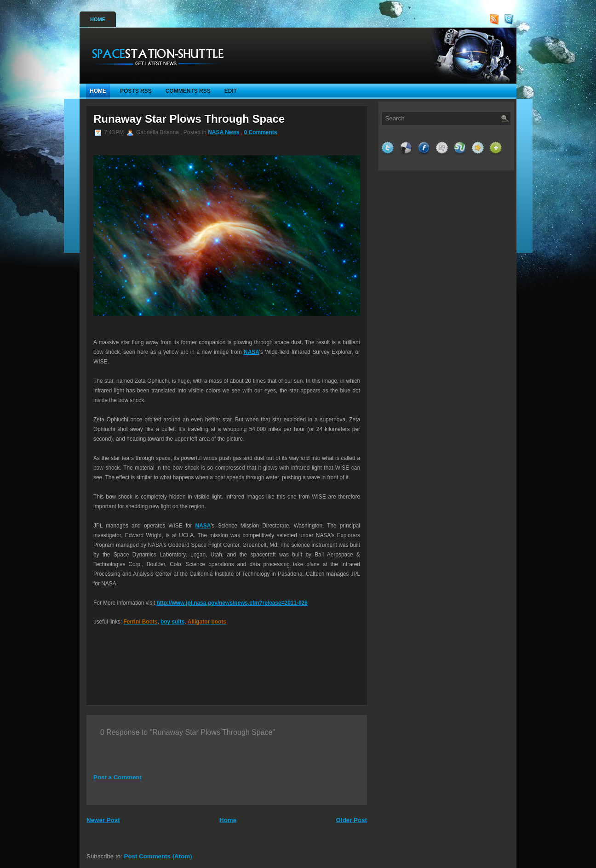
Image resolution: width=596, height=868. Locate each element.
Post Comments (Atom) (158, 856)
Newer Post (103, 820)
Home (98, 19)
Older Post (352, 820)
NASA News (223, 132)
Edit (231, 91)
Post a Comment (117, 777)
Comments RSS (188, 91)
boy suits (172, 622)
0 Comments (260, 132)
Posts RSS (136, 91)
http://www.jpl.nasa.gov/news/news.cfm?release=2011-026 (232, 603)
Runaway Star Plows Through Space (189, 119)
